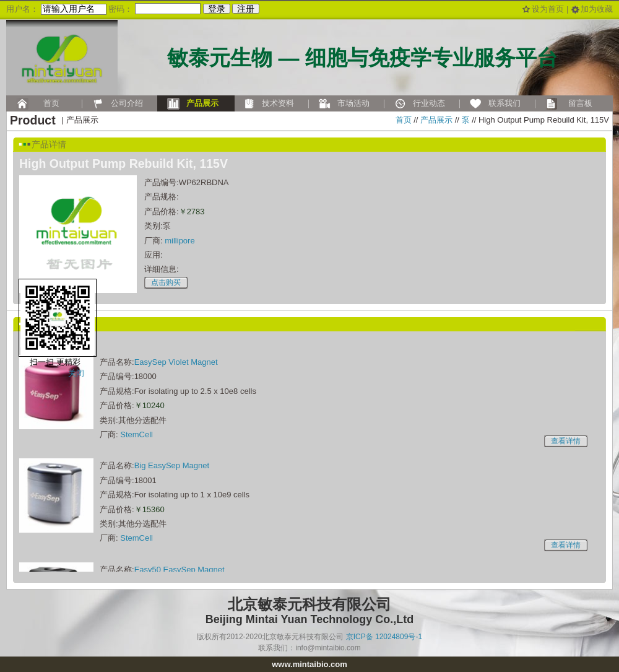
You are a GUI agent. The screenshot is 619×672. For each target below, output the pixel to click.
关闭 (76, 373)
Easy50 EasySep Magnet (180, 569)
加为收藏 (597, 9)
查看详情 (566, 441)
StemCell (136, 434)
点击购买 (166, 282)
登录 (217, 9)
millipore (180, 241)
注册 (246, 9)
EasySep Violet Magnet (176, 362)
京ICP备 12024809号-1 (384, 637)
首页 (404, 120)
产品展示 (436, 120)
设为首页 (548, 9)
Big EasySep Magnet (172, 465)
